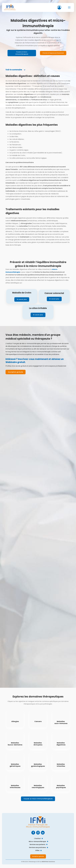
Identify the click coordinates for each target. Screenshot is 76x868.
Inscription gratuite (16, 372)
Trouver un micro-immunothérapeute (22, 53)
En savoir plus (22, 299)
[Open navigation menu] (69, 7)
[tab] (16, 70)
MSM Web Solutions (48, 862)
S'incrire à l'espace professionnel (53, 53)
